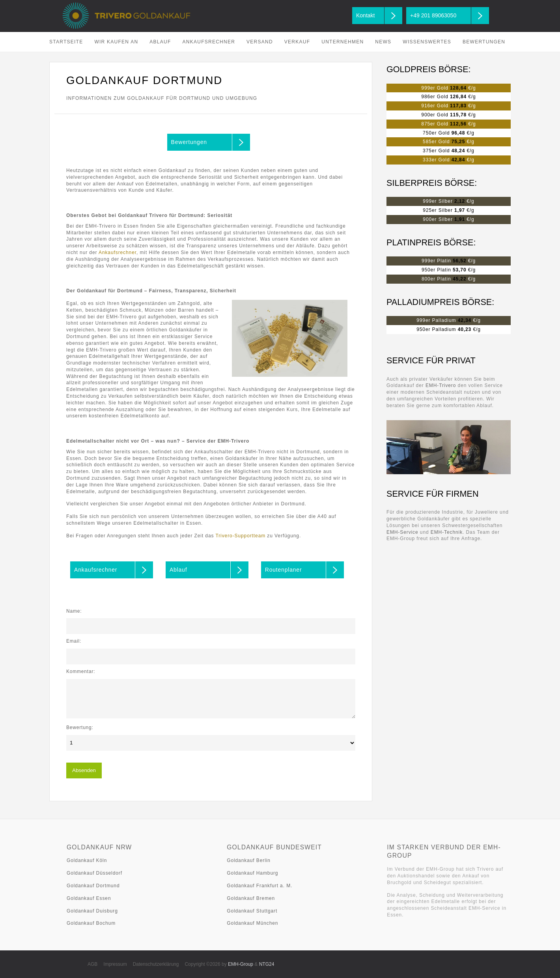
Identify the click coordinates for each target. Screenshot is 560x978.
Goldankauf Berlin (249, 860)
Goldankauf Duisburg (92, 911)
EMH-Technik (447, 532)
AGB (92, 964)
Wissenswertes (427, 42)
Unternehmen (343, 42)
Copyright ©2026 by (219, 964)
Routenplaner (284, 570)
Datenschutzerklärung (156, 964)
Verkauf (297, 42)
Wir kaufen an (116, 42)
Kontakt (365, 15)
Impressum (115, 964)
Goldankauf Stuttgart (252, 911)
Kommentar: (81, 671)
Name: (74, 611)
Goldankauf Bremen (251, 898)
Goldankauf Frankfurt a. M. (259, 886)
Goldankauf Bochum (91, 923)
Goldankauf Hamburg (252, 873)
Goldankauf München (252, 923)
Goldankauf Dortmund (93, 886)
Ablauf (160, 42)
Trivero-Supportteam (240, 536)
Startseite (66, 42)
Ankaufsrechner (209, 42)
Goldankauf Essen (89, 898)
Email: (74, 641)
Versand (260, 42)
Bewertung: (80, 727)
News (383, 42)
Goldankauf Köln (87, 860)
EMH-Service (402, 532)
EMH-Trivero (441, 385)
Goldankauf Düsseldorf (94, 873)
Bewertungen (484, 42)
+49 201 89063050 (433, 15)
